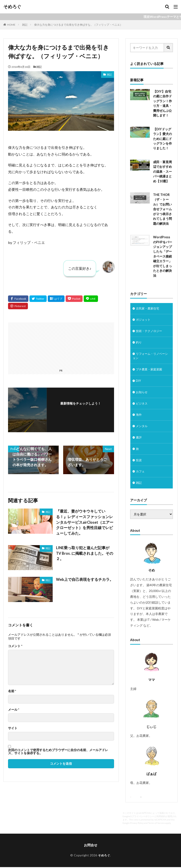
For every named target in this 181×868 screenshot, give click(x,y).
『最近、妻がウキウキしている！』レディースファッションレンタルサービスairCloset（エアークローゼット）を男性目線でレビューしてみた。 (85, 522)
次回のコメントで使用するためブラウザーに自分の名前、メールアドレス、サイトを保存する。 (58, 751)
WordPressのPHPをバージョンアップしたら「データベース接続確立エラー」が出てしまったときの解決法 (163, 254)
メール (14, 709)
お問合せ (91, 846)
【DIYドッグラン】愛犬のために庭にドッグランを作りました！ (162, 138)
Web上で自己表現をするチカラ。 (83, 579)
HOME (11, 25)
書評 (139, 438)
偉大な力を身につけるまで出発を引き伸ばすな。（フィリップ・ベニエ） (78, 25)
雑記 (25, 25)
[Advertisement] (35, 345)
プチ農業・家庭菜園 (150, 368)
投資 (139, 461)
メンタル (142, 426)
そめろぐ (12, 7)
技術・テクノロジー (150, 329)
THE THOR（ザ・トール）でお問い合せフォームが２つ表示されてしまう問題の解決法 (162, 207)
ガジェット (144, 317)
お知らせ (142, 391)
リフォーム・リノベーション (151, 354)
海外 (139, 415)
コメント (15, 645)
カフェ (141, 473)
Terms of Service (156, 824)
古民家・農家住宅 (148, 306)
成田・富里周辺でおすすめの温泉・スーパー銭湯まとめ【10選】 (162, 170)
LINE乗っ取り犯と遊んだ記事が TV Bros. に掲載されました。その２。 (84, 549)
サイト (13, 727)
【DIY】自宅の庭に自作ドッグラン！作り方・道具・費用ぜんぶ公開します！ (162, 103)
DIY (139, 380)
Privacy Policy (137, 824)
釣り (139, 340)
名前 (12, 690)
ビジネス (142, 403)
